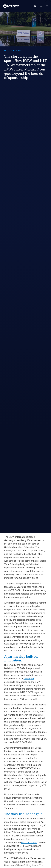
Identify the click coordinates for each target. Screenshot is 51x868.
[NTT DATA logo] (11, 6)
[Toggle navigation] (48, 6)
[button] (37, 6)
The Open (29, 679)
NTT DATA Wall (29, 842)
